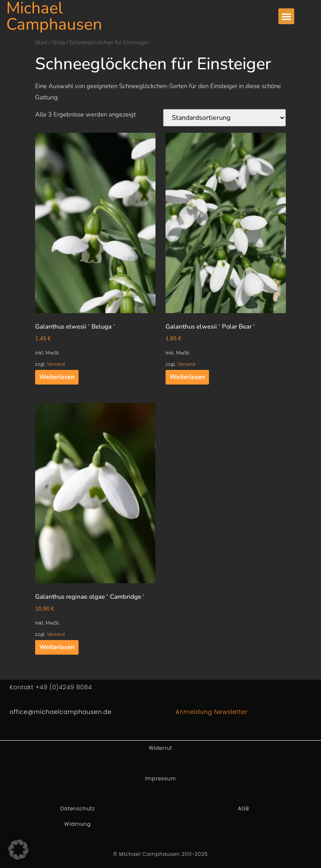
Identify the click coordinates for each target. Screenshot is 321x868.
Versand (56, 364)
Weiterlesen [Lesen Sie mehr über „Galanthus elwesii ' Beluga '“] (57, 377)
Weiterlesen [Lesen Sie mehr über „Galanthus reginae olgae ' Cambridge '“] (57, 647)
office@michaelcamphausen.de (61, 712)
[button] (286, 16)
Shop (59, 42)
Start (41, 42)
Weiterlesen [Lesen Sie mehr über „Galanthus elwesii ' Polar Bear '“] (187, 377)
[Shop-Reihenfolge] (224, 118)
